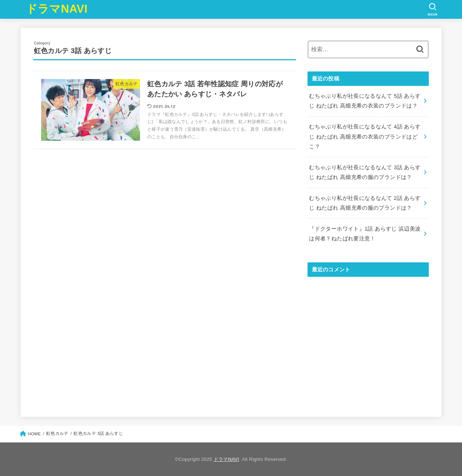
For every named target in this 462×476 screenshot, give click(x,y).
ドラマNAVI (57, 9)
